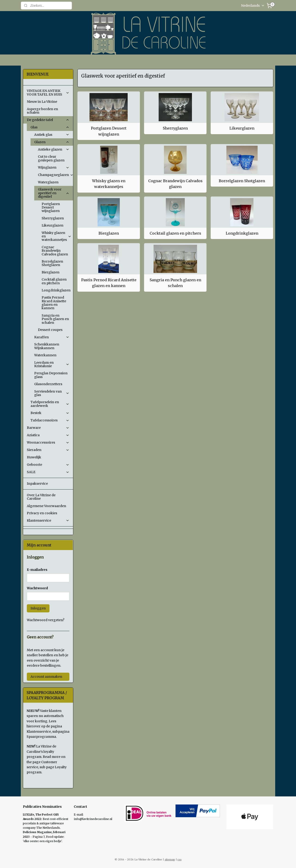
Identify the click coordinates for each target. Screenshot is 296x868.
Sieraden (48, 450)
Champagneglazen (55, 175)
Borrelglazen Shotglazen (242, 181)
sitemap (170, 859)
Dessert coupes (50, 330)
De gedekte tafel (48, 120)
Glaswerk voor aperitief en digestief (54, 193)
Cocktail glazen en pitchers (175, 233)
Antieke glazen (54, 149)
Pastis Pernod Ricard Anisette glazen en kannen (109, 283)
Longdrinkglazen (242, 233)
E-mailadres (37, 570)
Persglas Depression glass (51, 375)
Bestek (50, 413)
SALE (48, 472)
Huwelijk (34, 457)
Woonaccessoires (48, 442)
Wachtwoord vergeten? (46, 620)
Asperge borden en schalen (42, 111)
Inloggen (38, 608)
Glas (50, 127)
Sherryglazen (175, 128)
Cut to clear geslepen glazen (51, 158)
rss (180, 859)
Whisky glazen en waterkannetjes (109, 184)
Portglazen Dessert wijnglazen (109, 131)
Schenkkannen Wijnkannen (47, 346)
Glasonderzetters (48, 384)
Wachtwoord (37, 588)
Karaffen (52, 337)
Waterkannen (45, 355)
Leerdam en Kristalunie (52, 364)
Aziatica (48, 435)
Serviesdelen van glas (52, 393)
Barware (48, 428)
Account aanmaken (46, 677)
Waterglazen (48, 182)
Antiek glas (52, 135)
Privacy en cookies (42, 513)
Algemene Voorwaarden (46, 506)
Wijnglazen (54, 167)
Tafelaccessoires (50, 420)
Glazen (52, 142)
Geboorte (48, 465)
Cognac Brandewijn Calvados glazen (175, 184)
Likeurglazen (242, 128)
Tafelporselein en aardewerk (50, 404)
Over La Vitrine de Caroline (41, 497)
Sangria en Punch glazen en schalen (175, 283)
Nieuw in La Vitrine (42, 102)
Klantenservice (48, 520)
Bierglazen (109, 233)
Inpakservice (37, 484)
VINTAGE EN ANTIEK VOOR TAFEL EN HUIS (48, 92)
